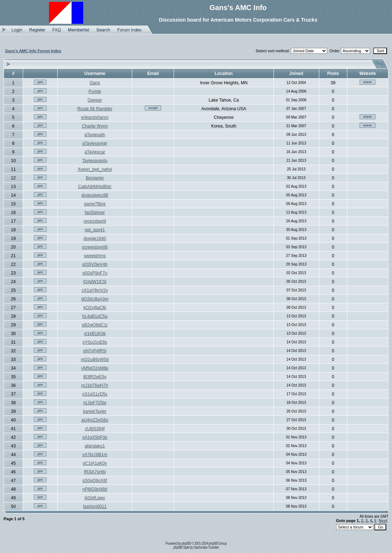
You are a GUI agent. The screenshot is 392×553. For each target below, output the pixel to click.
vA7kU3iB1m (95, 455)
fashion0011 (95, 507)
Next (383, 521)
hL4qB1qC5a (95, 316)
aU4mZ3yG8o (95, 420)
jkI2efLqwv (95, 498)
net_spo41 (95, 230)
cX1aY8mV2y (95, 290)
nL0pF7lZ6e (95, 403)
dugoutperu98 (95, 195)
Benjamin (95, 178)
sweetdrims (95, 256)
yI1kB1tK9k (95, 334)
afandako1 (95, 446)
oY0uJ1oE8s (95, 342)
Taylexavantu (95, 161)
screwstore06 (95, 247)
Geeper (95, 100)
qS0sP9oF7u (95, 273)
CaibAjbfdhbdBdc (95, 187)
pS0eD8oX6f (95, 481)
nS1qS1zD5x (95, 394)
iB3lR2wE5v (95, 377)
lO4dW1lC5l (95, 282)
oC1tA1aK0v (95, 463)
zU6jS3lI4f (95, 429)
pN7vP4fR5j (95, 351)
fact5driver (95, 213)
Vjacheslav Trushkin (206, 547)
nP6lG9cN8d (95, 489)
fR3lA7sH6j (95, 472)
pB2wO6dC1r (95, 325)
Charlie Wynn (95, 126)
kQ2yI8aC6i (95, 308)
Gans (95, 83)
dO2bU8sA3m (95, 299)
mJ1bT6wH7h (95, 385)
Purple (95, 92)
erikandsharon (95, 117)
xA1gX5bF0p (95, 437)
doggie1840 (95, 238)
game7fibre (95, 204)
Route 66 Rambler (95, 109)
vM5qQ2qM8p (95, 368)
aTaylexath (95, 135)
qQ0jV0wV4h (95, 264)
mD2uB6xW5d (95, 360)
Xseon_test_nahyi (95, 169)
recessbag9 (95, 221)
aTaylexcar (95, 152)
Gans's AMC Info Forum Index (33, 51)
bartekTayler (95, 411)
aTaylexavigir (95, 143)
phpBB (186, 543)
